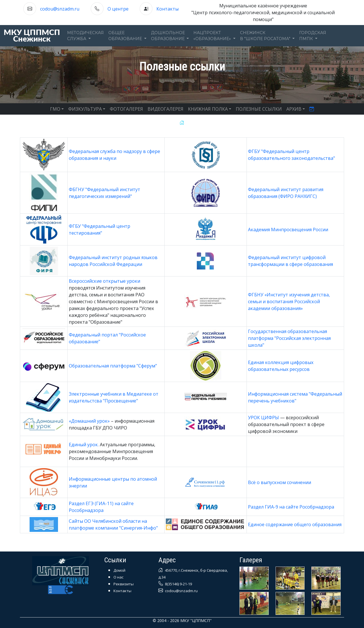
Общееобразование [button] (126, 36)
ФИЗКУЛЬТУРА (85, 109)
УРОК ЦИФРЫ (263, 418)
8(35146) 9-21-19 (178, 584)
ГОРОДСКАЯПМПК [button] (313, 36)
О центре (118, 9)
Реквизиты (124, 584)
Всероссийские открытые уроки (105, 281)
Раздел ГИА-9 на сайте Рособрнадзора (291, 507)
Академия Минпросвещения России (288, 230)
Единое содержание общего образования (295, 524)
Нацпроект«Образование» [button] (213, 36)
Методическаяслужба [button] (85, 36)
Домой (119, 570)
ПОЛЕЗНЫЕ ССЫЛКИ (259, 109)
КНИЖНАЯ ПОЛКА (208, 109)
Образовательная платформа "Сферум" (113, 366)
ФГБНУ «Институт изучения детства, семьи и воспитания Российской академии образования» (289, 301)
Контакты (167, 9)
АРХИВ (294, 109)
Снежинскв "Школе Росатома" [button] (266, 36)
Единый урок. (84, 445)
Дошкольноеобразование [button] (168, 36)
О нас (118, 577)
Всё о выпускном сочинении (280, 482)
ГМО (55, 109)
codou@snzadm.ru (60, 9)
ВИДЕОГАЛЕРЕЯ (166, 109)
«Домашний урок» (90, 421)
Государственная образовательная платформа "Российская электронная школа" (289, 338)
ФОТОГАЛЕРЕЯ (126, 109)
